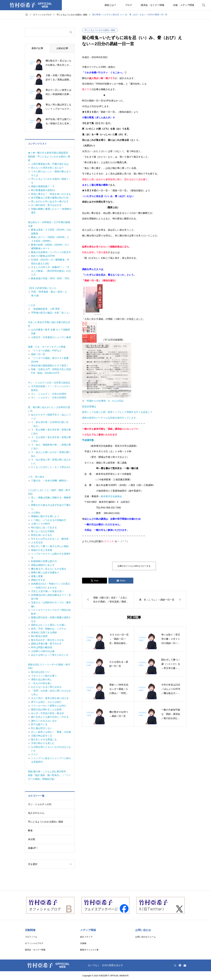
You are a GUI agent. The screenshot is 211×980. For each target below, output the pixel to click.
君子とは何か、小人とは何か (46, 702)
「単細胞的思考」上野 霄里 (45, 309)
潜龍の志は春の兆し (42, 679)
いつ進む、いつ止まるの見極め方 (49, 520)
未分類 (32, 839)
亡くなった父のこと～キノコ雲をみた (51, 467)
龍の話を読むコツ (40, 672)
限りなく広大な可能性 (43, 531)
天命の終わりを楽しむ (43, 743)
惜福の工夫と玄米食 (42, 550)
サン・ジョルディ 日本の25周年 (49, 394)
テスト (35, 754)
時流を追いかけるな (42, 535)
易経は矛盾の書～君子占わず (46, 644)
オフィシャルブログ (34, 943)
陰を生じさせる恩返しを (44, 739)
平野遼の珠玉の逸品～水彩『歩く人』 (51, 313)
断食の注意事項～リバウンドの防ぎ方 (51, 252)
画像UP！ (33, 848)
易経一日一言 (38, 354)
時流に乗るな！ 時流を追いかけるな (51, 194)
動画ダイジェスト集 (89, 950)
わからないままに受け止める (46, 687)
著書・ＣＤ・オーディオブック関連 (47, 347)
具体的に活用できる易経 (44, 632)
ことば (32, 305)
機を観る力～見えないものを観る (49, 569)
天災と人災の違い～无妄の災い (47, 591)
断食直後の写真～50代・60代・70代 (50, 278)
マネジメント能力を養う (44, 676)
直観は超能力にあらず (43, 565)
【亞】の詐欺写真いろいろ (42, 288)
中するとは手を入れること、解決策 (50, 539)
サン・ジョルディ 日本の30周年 (49, 398)
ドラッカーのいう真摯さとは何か (49, 706)
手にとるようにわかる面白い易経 (100, 30)
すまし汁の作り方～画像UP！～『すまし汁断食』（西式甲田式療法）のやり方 (51, 271)
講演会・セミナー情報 (153, 5)
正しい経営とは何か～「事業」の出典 (51, 732)
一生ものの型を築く (42, 683)
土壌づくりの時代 (40, 524)
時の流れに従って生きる (44, 528)
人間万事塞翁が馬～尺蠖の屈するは (50, 164)
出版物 (83, 943)
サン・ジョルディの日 (40, 804)
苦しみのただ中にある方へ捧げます (50, 201)
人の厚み (36, 513)
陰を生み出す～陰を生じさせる (47, 640)
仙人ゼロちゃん (36, 813)
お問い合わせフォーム (146, 937)
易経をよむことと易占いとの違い (49, 625)
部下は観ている (39, 724)
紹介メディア (86, 937)
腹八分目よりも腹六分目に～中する (50, 717)
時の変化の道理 (39, 636)
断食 (30, 830)
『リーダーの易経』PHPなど (46, 351)
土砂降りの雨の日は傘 (43, 651)
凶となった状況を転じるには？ (47, 168)
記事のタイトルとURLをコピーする (134, 566)
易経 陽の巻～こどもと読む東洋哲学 (47, 772)
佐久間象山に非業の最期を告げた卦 (50, 198)
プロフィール (31, 937)
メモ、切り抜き (36, 477)
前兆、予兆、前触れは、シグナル (49, 629)
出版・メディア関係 (184, 5)
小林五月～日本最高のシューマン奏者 (51, 337)
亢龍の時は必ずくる (42, 736)
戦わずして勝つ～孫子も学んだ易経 (50, 546)
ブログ (129, 5)
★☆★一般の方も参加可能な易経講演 (48, 153)
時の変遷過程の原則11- (43, 190)
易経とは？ (110, 5)
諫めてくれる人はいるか (44, 721)
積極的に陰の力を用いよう (45, 516)
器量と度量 (37, 576)
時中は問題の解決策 (42, 647)
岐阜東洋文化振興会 (111, 496)
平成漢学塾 (88, 440)
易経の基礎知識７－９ (43, 186)
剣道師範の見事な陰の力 (44, 561)
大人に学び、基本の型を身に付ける (50, 698)
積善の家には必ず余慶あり (45, 572)
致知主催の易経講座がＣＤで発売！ (50, 366)
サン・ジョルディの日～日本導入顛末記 (49, 383)
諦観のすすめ (38, 580)
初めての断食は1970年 (43, 256)
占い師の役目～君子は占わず (46, 205)
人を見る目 (37, 542)
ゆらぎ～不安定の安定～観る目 (47, 713)
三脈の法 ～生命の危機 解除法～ (50, 481)
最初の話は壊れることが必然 (46, 709)
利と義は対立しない (42, 728)
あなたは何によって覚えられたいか (50, 655)
